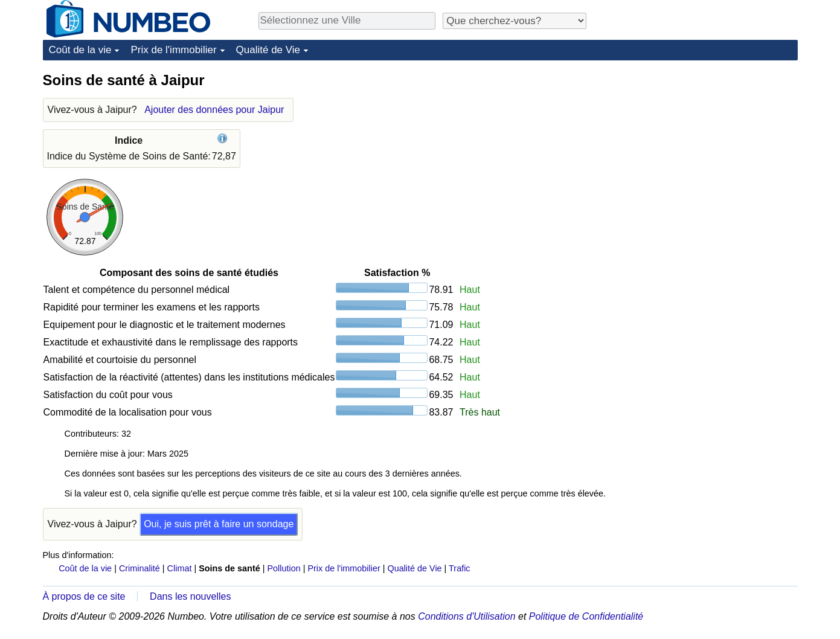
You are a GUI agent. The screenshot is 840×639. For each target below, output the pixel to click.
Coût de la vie (80, 50)
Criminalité (139, 568)
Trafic (459, 568)
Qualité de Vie (268, 50)
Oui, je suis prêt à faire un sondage (219, 524)
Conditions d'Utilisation (466, 616)
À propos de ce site (84, 596)
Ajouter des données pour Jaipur (214, 110)
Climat (180, 568)
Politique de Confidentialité (586, 616)
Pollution (284, 568)
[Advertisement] (707, 146)
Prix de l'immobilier (173, 50)
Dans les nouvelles (190, 596)
